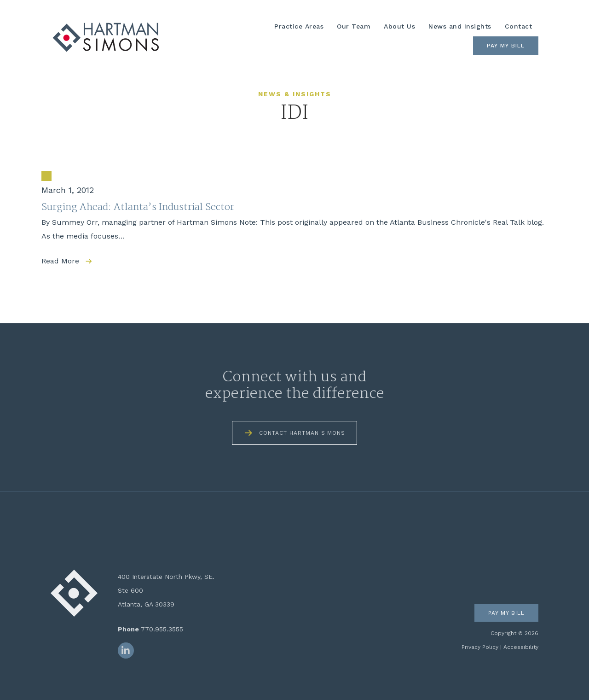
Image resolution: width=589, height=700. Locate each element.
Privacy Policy (480, 647)
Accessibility (521, 647)
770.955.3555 (162, 629)
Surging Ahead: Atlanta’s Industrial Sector (138, 207)
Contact (519, 26)
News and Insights (460, 26)
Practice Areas (299, 26)
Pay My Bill (506, 46)
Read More (60, 261)
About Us (399, 26)
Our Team (354, 26)
